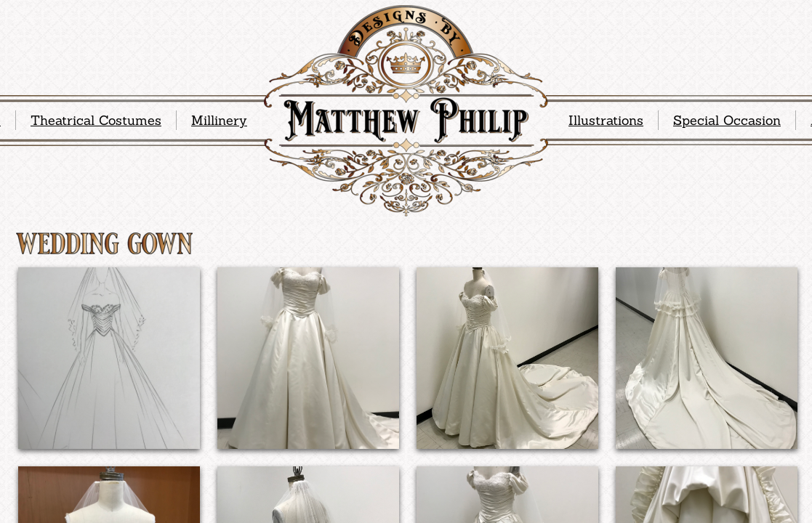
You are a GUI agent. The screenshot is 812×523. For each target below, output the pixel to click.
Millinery (219, 120)
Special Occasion (727, 120)
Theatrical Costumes (96, 120)
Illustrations (606, 120)
